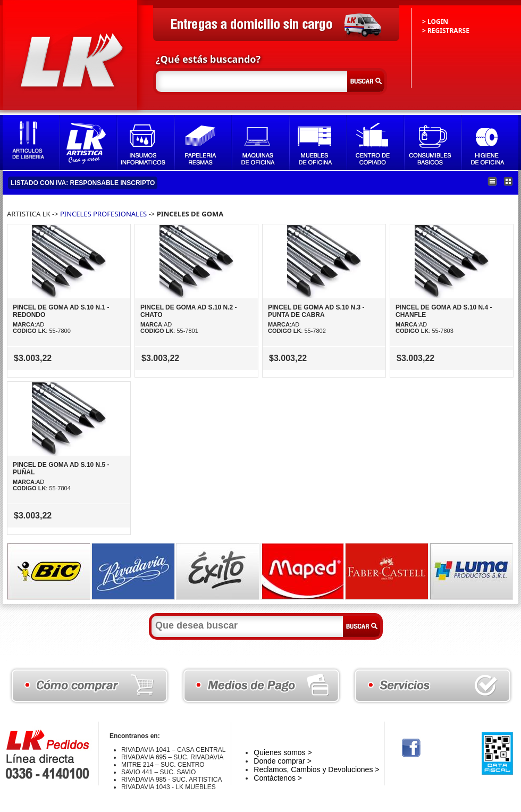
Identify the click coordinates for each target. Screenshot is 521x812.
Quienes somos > (283, 752)
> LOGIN (435, 22)
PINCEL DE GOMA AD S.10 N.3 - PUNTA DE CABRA (316, 311)
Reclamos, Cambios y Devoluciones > (316, 769)
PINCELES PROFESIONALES (104, 214)
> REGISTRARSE (446, 31)
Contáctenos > (278, 778)
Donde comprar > (283, 761)
